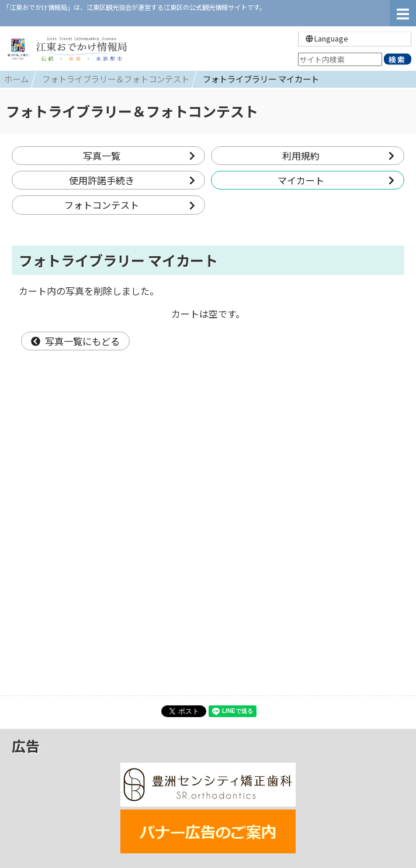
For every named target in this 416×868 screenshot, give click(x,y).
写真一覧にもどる (75, 341)
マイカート (336, 180)
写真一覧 (139, 156)
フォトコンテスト (130, 205)
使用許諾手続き (132, 180)
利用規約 (339, 156)
